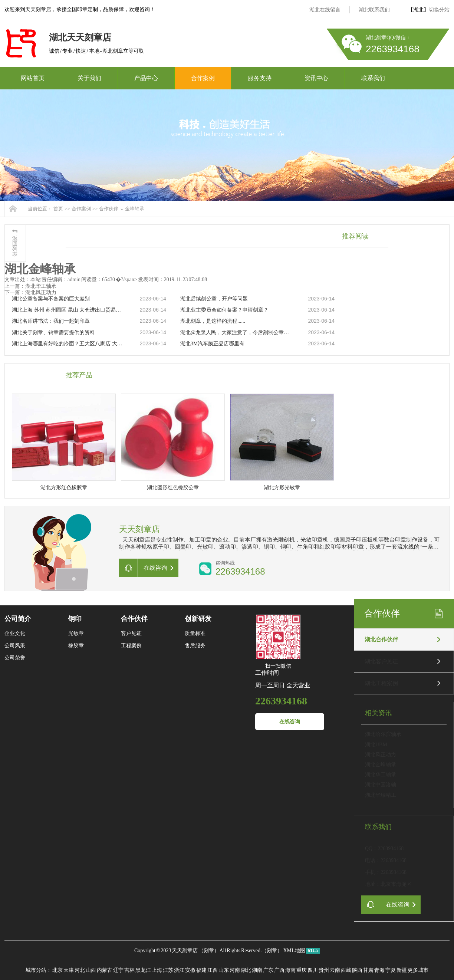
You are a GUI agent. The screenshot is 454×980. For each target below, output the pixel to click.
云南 (335, 970)
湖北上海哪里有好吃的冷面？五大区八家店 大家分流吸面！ (68, 344)
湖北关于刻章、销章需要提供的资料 (53, 333)
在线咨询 (290, 722)
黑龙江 (143, 970)
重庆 (302, 970)
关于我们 (89, 78)
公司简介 (18, 619)
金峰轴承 (135, 209)
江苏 (168, 970)
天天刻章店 (185, 951)
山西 (91, 970)
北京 (57, 970)
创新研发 (198, 619)
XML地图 (294, 951)
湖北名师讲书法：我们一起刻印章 (51, 321)
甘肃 (368, 970)
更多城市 (418, 970)
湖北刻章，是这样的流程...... (213, 321)
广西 (279, 970)
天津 (69, 970)
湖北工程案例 (381, 683)
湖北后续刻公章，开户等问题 (214, 299)
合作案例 (203, 78)
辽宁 (118, 970)
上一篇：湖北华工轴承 (30, 286)
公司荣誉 (15, 658)
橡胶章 (76, 646)
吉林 (129, 970)
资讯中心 (316, 78)
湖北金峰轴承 (381, 765)
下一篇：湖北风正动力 (30, 292)
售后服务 (195, 646)
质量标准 (195, 633)
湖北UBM (376, 745)
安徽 (190, 970)
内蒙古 (105, 970)
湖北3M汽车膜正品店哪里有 (212, 344)
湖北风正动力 (381, 755)
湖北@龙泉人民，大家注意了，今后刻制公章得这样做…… (236, 333)
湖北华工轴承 (381, 775)
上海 (157, 970)
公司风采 (15, 646)
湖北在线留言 (325, 10)
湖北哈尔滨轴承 (383, 734)
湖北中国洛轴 (381, 785)
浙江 (179, 970)
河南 (235, 970)
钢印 (75, 619)
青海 (379, 970)
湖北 (246, 970)
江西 (213, 970)
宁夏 (391, 970)
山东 (224, 970)
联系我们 (373, 78)
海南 (290, 970)
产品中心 (146, 78)
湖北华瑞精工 (381, 795)
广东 (268, 970)
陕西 (357, 970)
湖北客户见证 (381, 661)
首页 (58, 209)
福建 (201, 970)
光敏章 (76, 633)
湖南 (257, 970)
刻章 (209, 951)
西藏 (346, 970)
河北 (80, 970)
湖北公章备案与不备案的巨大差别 (51, 299)
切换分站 (439, 10)
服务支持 (260, 78)
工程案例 (131, 646)
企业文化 (15, 633)
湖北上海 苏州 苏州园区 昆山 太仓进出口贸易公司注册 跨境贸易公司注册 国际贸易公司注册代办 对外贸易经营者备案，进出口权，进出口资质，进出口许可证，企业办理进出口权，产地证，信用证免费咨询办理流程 (68, 310)
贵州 (324, 970)
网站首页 (33, 78)
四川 (313, 970)
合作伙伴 (109, 209)
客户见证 (131, 633)
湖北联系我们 (374, 10)
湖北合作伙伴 (381, 639)
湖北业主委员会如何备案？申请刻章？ (224, 310)
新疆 (402, 970)
